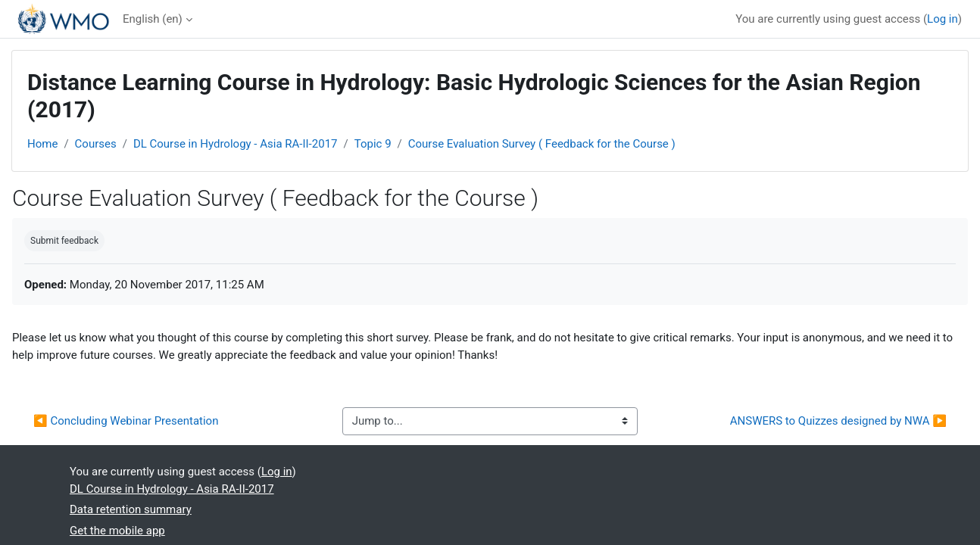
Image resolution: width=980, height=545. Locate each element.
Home (42, 144)
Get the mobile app (117, 531)
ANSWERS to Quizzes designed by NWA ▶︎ (838, 421)
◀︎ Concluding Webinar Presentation (126, 421)
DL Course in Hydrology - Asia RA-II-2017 (236, 144)
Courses (96, 144)
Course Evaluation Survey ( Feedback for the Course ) (542, 144)
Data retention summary (131, 509)
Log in (943, 19)
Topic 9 (373, 144)
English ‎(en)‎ (153, 19)
